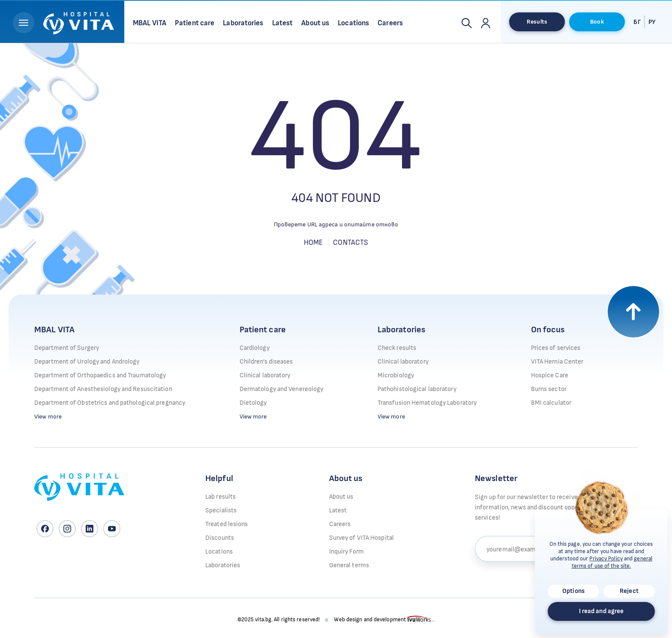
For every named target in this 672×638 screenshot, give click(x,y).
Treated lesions (227, 524)
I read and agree (601, 611)
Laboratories (401, 330)
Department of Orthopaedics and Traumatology (100, 375)
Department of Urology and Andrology (87, 362)
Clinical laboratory (265, 375)
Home (313, 243)
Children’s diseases (266, 362)
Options (573, 591)
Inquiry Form (346, 552)
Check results (397, 348)
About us (341, 497)
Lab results (220, 497)
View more (48, 417)
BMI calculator (551, 403)
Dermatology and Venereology (282, 389)
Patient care (263, 330)
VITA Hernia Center (557, 362)
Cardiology (255, 348)
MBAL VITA (54, 330)
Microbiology (396, 375)
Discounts (220, 538)
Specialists (221, 510)
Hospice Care (550, 375)
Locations (219, 552)
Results (537, 22)
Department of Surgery (67, 348)
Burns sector (549, 389)
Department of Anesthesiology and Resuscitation (103, 389)
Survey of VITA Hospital (361, 538)
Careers (340, 524)
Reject (629, 591)
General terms (349, 565)
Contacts (351, 243)
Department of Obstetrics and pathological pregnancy (110, 403)
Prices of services (556, 348)
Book (597, 22)
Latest (338, 510)
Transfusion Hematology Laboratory (427, 403)
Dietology (253, 403)
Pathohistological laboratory (417, 389)
